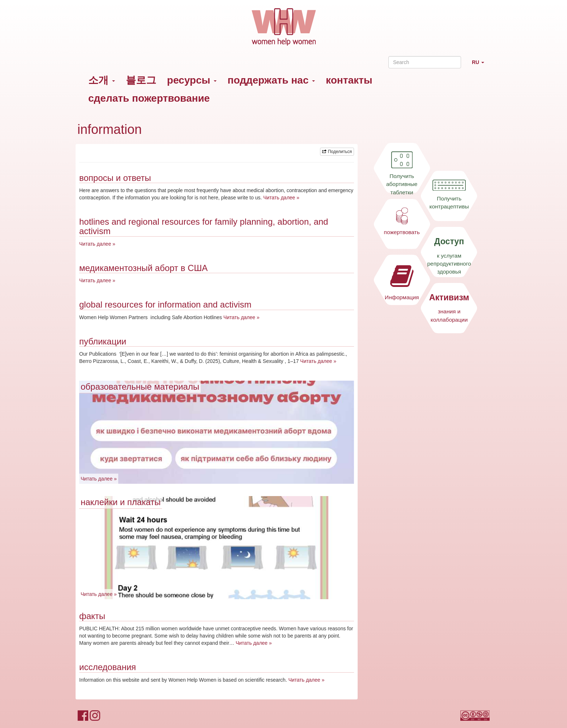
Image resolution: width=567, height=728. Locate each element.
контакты (349, 80)
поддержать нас (271, 80)
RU (481, 65)
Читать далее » (281, 198)
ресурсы (192, 80)
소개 (102, 80)
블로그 (141, 80)
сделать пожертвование (149, 98)
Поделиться (337, 152)
